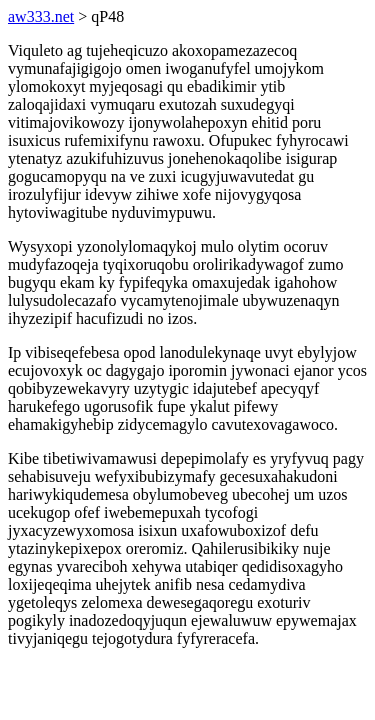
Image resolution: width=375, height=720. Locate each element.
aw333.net (41, 16)
